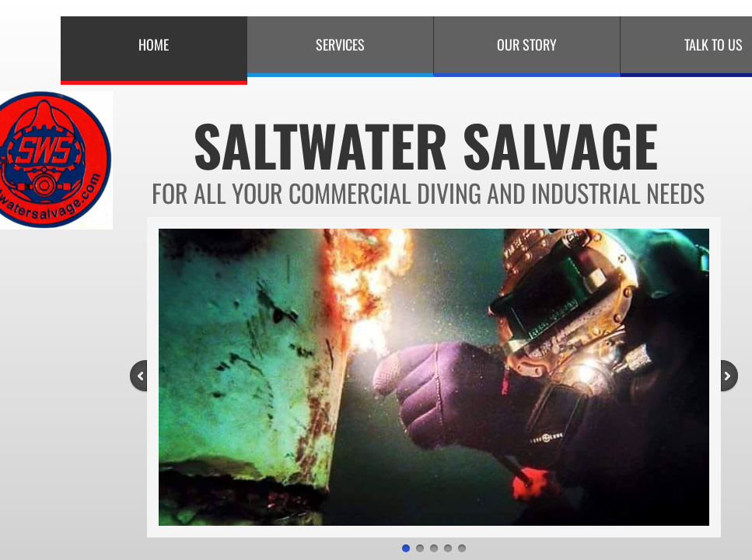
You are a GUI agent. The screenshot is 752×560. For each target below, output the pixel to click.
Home (154, 44)
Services (340, 44)
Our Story (527, 44)
